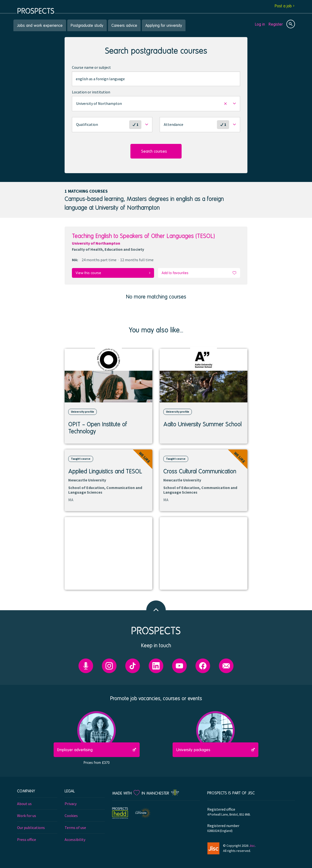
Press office (27, 838)
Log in (260, 24)
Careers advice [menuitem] (124, 25)
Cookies (71, 815)
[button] (156, 104)
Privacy (71, 803)
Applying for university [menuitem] (164, 25)
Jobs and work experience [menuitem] (40, 25)
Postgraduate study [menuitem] (87, 25)
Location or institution (91, 92)
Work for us (27, 815)
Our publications (31, 827)
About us (24, 803)
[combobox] (156, 79)
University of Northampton (96, 243)
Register (276, 24)
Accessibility (75, 838)
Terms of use (75, 827)
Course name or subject (91, 67)
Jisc (252, 845)
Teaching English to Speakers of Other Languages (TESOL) (143, 236)
